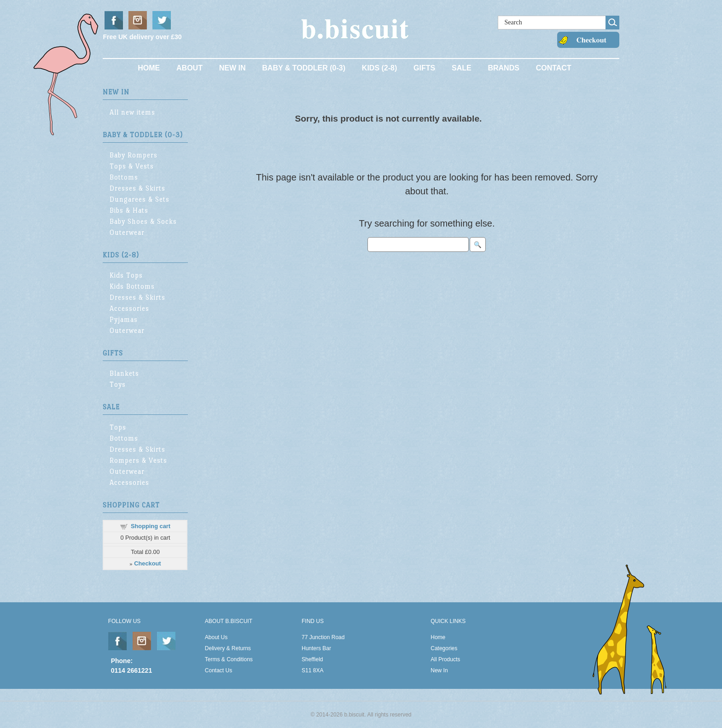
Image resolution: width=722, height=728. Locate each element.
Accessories (129, 308)
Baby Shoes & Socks (143, 221)
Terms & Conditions (229, 659)
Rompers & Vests (138, 460)
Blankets (124, 373)
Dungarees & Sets (140, 199)
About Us (216, 637)
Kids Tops (126, 275)
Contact (554, 68)
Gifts (424, 68)
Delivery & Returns (228, 648)
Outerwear (127, 232)
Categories (444, 648)
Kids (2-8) (379, 68)
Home (149, 68)
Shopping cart (151, 526)
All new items (132, 112)
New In (233, 68)
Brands (503, 68)
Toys (118, 384)
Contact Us (218, 670)
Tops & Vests (132, 166)
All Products (445, 659)
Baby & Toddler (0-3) (304, 68)
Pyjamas (124, 319)
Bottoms (124, 177)
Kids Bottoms (132, 286)
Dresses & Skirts (137, 188)
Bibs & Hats (129, 210)
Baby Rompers (134, 155)
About (189, 68)
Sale (462, 68)
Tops (118, 427)
